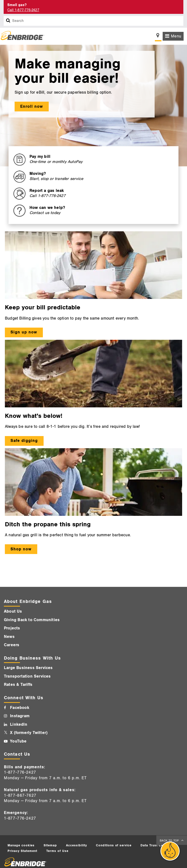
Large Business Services (28, 668)
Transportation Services (27, 676)
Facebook (20, 708)
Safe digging (24, 441)
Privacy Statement (22, 851)
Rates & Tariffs (18, 685)
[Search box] (8, 21)
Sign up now (24, 332)
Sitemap (50, 845)
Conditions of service (114, 845)
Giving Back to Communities (32, 620)
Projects (12, 628)
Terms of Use (57, 851)
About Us (13, 611)
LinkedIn (19, 725)
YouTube (18, 741)
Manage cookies (21, 845)
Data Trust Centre (155, 845)
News (9, 637)
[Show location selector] (158, 37)
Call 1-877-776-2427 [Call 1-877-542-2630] (23, 10)
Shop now (21, 549)
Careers (12, 645)
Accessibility (76, 845)
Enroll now (32, 107)
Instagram (20, 716)
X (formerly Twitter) (29, 733)
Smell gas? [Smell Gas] (17, 5)
